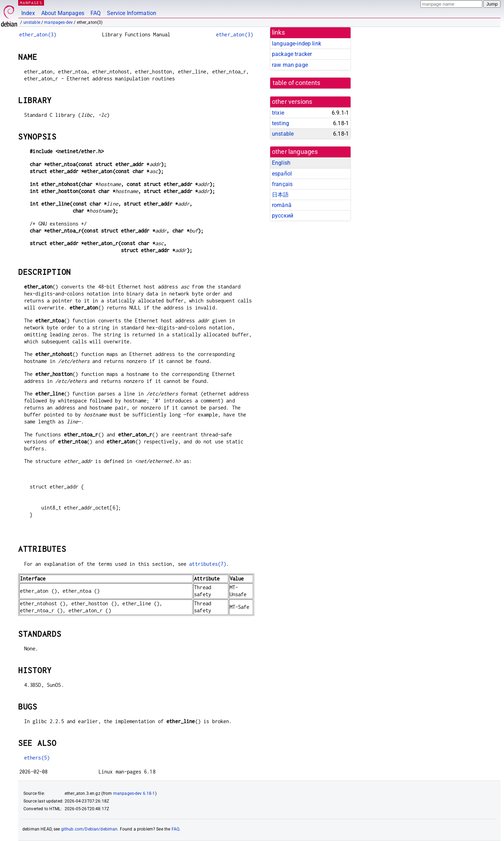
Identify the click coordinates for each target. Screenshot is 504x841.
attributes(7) (208, 564)
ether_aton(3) (38, 34)
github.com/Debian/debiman (89, 829)
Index (28, 13)
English (281, 163)
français (282, 184)
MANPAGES (31, 3)
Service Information (132, 13)
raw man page (290, 65)
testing (280, 123)
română (282, 205)
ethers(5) (37, 758)
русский (283, 216)
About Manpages (63, 13)
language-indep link (297, 44)
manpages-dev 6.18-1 (134, 793)
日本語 (280, 195)
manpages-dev (58, 22)
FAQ (96, 13)
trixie (278, 113)
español (282, 174)
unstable (32, 22)
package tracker (292, 54)
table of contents (297, 83)
